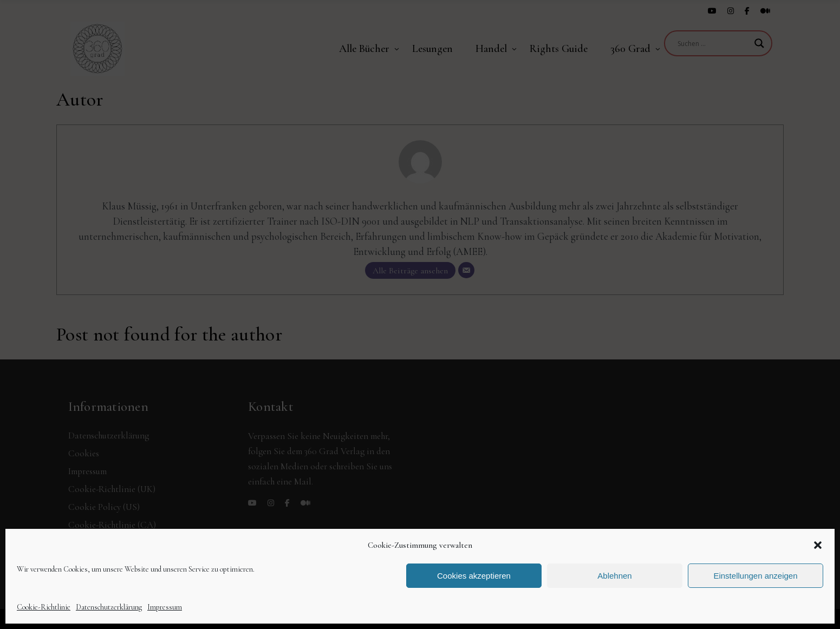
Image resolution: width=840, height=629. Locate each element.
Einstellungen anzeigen (755, 576)
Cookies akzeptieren (474, 576)
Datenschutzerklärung (109, 607)
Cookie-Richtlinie (44, 607)
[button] (818, 545)
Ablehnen (614, 576)
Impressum (165, 607)
